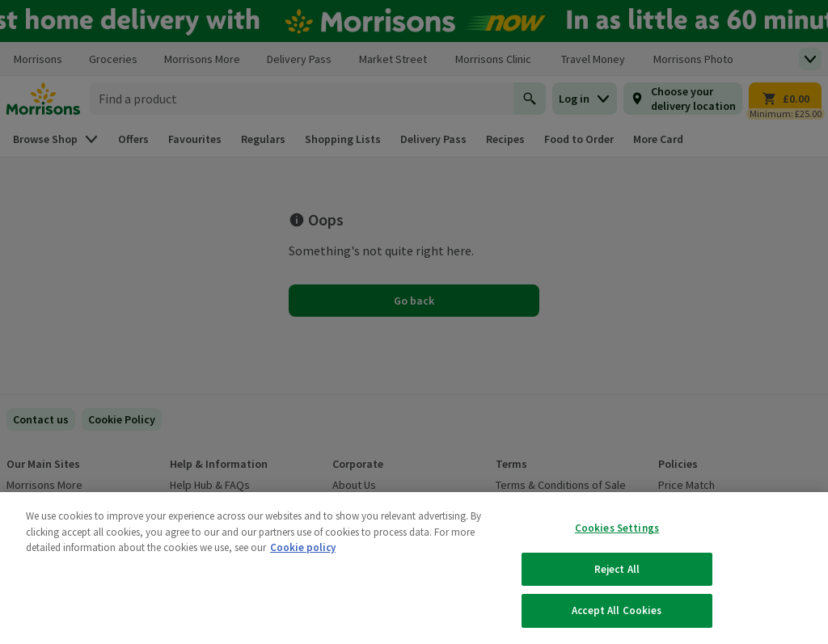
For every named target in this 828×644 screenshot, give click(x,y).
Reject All (617, 569)
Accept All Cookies (617, 610)
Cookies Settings (617, 528)
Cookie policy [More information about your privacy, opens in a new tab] (303, 547)
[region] (414, 568)
